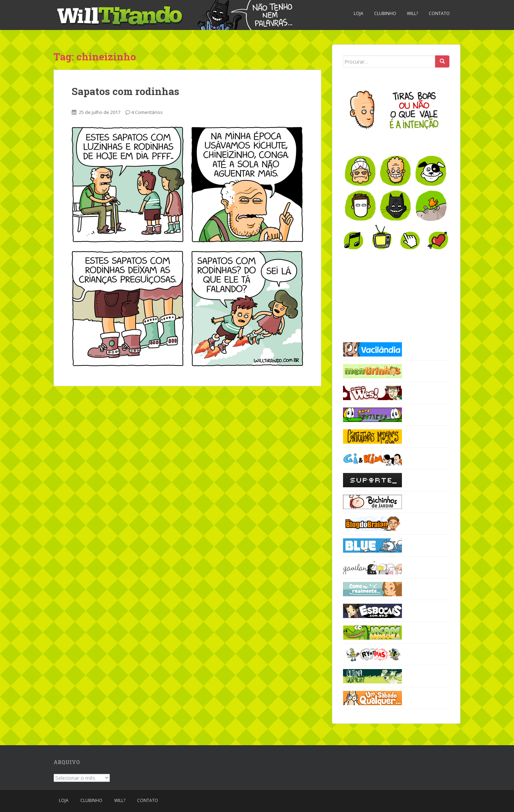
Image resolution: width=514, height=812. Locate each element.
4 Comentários (147, 112)
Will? (412, 13)
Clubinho (385, 13)
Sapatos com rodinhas (125, 91)
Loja (359, 13)
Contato (439, 13)
